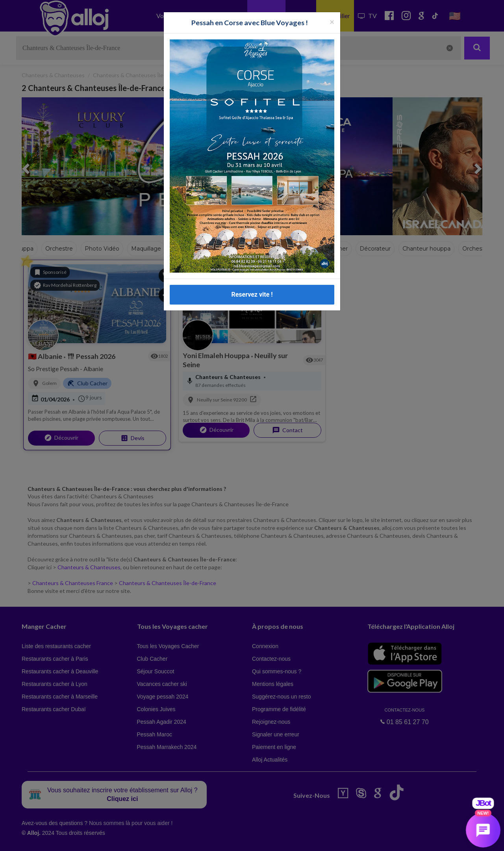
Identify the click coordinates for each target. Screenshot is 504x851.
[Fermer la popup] (332, 21)
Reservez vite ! (252, 295)
